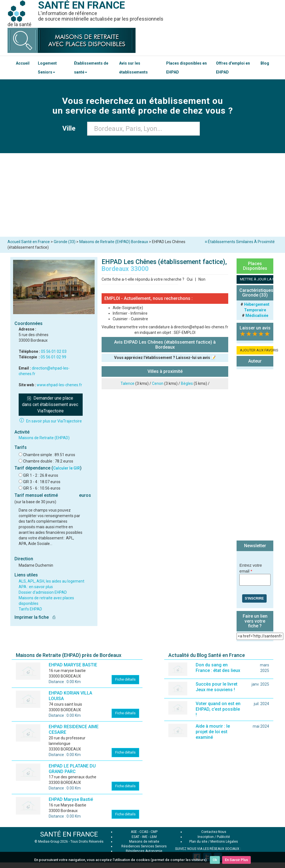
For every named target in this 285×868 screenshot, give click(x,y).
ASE (134, 832)
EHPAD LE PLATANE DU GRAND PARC (72, 769)
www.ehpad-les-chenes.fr (59, 385)
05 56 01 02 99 (53, 357)
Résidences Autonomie (144, 851)
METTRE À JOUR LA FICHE (257, 279)
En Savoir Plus (236, 860)
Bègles (187, 383)
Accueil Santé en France (29, 242)
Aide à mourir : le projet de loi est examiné (213, 732)
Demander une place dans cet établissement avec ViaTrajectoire (51, 404)
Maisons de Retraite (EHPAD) (44, 438)
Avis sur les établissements (133, 68)
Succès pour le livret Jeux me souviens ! (217, 687)
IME (145, 837)
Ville (71, 128)
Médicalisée (257, 316)
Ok (215, 860)
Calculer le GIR (67, 468)
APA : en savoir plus (36, 587)
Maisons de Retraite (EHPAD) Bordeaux (114, 242)
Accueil (23, 63)
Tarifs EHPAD (30, 609)
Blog (265, 63)
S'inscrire (254, 598)
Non (202, 279)
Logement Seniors (47, 68)
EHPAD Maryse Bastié (71, 799)
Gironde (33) (65, 242)
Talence (127, 383)
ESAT (136, 837)
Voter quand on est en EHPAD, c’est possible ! (218, 709)
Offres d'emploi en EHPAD (233, 68)
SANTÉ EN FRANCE (69, 834)
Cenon (158, 383)
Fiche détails (125, 679)
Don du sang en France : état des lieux (218, 668)
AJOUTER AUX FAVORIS (257, 350)
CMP (154, 832)
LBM (153, 837)
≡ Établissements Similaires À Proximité (240, 242)
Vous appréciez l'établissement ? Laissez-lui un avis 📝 (165, 358)
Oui (190, 279)
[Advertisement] (142, 195)
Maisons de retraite (144, 842)
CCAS (144, 832)
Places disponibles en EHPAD (186, 68)
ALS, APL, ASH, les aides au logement (51, 581)
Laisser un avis (255, 328)
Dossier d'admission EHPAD (43, 592)
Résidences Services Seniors (144, 846)
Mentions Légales (224, 842)
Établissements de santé (91, 68)
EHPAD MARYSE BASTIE (73, 665)
